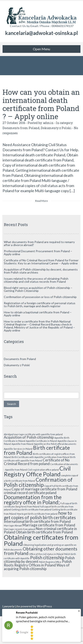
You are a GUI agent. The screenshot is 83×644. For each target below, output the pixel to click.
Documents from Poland (21, 128)
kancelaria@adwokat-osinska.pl (41, 33)
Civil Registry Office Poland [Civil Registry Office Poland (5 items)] (37, 471)
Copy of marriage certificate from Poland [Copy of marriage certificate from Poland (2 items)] (44, 489)
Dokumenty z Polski (56, 128)
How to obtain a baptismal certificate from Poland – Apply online (38, 314)
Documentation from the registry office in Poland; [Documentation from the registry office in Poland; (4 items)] (33, 500)
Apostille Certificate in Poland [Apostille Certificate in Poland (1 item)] (41, 441)
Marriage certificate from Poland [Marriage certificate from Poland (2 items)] (49, 525)
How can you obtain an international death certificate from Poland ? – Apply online (41, 104)
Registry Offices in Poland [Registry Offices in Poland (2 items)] (35, 565)
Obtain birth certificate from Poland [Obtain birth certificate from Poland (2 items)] (44, 532)
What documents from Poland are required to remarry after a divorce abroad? (39, 243)
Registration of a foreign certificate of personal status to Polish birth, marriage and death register (40, 305)
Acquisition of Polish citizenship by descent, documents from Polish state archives (41, 271)
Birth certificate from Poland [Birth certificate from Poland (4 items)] (37, 450)
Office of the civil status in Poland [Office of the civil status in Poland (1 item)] (46, 554)
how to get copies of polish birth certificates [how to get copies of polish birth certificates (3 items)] (40, 515)
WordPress (44, 606)
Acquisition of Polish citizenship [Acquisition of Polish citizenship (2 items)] (29, 437)
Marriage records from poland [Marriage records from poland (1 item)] (20, 529)
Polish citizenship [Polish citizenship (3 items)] (47, 557)
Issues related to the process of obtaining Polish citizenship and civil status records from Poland (36, 280)
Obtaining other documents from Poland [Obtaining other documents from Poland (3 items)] (41, 551)
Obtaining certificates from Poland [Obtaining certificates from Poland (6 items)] (41, 540)
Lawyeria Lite (12, 606)
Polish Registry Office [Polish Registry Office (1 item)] (50, 562)
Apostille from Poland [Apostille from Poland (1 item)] (22, 444)
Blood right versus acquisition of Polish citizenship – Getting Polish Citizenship (38, 289)
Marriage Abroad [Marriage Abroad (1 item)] (13, 525)
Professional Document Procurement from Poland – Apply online (38, 253)
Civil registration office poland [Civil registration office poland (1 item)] (43, 470)
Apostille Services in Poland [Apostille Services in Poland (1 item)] (18, 449)
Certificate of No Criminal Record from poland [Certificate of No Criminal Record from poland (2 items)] (37, 462)
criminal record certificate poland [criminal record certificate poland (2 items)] (30, 493)
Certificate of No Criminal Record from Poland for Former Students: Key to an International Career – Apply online (41, 262)
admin (48, 123)
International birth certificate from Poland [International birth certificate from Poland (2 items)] (37, 521)
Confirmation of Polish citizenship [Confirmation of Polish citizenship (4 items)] (38, 482)
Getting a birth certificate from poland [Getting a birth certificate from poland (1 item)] (31, 509)
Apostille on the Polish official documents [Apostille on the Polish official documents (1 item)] (55, 444)
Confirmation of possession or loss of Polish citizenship (40, 297)
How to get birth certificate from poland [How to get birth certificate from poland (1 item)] (37, 514)
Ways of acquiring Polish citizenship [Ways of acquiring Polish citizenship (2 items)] (37, 567)
